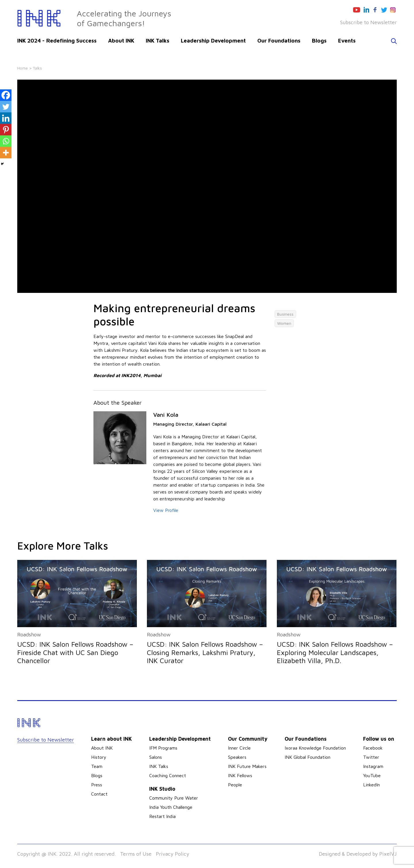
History (99, 757)
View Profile (166, 510)
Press (97, 785)
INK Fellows (240, 775)
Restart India (162, 816)
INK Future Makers (247, 766)
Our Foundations (279, 41)
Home (23, 68)
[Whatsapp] (6, 141)
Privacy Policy (172, 854)
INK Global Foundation (307, 757)
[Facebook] (6, 95)
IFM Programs (163, 748)
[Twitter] (6, 107)
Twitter (371, 757)
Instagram (373, 766)
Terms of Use (136, 854)
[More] (6, 153)
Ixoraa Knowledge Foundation (315, 748)
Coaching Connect (168, 775)
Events (347, 41)
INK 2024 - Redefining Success (57, 41)
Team (97, 766)
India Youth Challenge (171, 807)
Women (284, 323)
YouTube (372, 775)
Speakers (237, 757)
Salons (156, 757)
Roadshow (29, 634)
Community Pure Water (174, 798)
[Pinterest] (6, 130)
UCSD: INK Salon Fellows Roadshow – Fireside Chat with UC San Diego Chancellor (75, 652)
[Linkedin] (6, 118)
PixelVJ (388, 854)
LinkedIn (371, 785)
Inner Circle (239, 748)
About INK (121, 41)
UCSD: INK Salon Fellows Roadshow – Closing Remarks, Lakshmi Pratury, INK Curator (205, 652)
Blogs (319, 41)
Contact (99, 794)
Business (285, 314)
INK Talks (158, 41)
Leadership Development (213, 41)
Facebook (373, 748)
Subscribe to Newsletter (368, 22)
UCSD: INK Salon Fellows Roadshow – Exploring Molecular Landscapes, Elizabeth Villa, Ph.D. (335, 652)
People (235, 785)
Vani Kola (166, 415)
